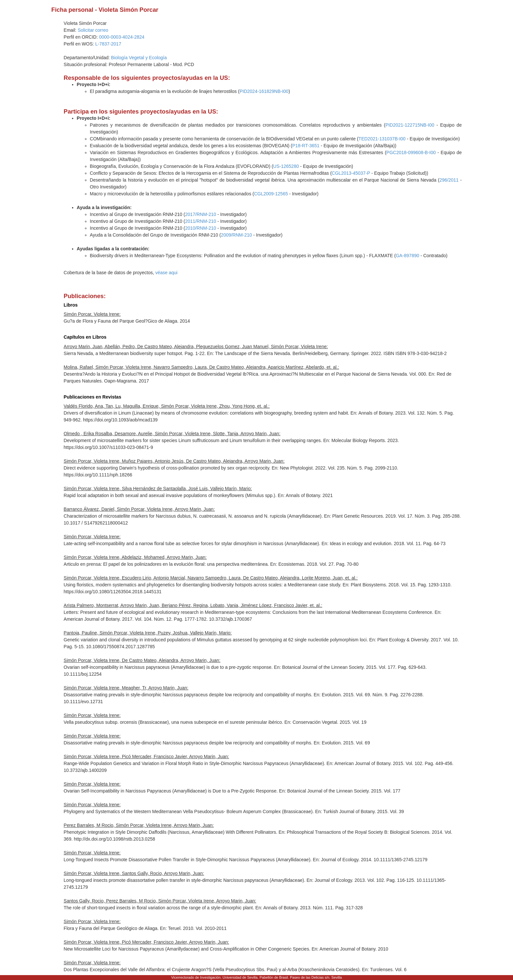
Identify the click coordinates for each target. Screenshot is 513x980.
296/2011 (449, 180)
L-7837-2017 (108, 44)
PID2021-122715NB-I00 (410, 125)
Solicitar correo (93, 30)
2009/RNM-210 (236, 235)
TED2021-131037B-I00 (382, 139)
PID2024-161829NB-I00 (264, 91)
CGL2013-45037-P (351, 173)
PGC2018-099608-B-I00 (411, 152)
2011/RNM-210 (201, 221)
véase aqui (167, 273)
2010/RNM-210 (201, 228)
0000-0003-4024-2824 (122, 37)
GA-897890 (408, 256)
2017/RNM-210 (201, 214)
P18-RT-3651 (306, 146)
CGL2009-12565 (271, 194)
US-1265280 (286, 166)
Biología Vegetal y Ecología (139, 58)
